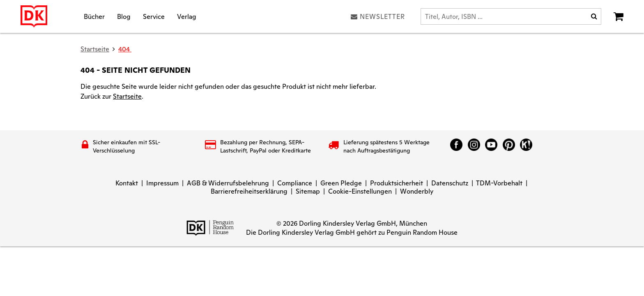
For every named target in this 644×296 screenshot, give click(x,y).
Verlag (187, 16)
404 (125, 49)
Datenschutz (450, 183)
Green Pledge (341, 183)
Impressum (162, 183)
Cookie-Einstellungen (360, 191)
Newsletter (378, 16)
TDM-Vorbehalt (499, 183)
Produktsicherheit (397, 183)
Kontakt (127, 183)
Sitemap (308, 191)
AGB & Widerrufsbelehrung (228, 183)
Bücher (94, 16)
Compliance (295, 183)
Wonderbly (417, 191)
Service (154, 16)
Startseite (127, 96)
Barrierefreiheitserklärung (249, 191)
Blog (124, 16)
